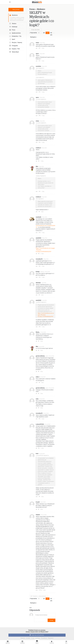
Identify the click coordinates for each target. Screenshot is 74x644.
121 (51, 33)
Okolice (13, 24)
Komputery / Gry (15, 36)
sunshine (38, 66)
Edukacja (13, 27)
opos (37, 54)
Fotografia (13, 46)
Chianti (38, 515)
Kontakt (28, 638)
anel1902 (38, 238)
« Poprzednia (33, 33)
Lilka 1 (38, 377)
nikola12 (38, 283)
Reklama (23, 638)
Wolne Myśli (14, 52)
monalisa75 (39, 259)
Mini (37, 166)
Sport (12, 39)
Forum (32, 9)
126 (51, 35)
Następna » (33, 37)
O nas (33, 638)
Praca (12, 30)
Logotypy (38, 638)
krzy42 (38, 502)
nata (37, 399)
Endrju (38, 272)
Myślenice (13, 15)
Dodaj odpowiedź (35, 30)
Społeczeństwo (15, 33)
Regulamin (51, 638)
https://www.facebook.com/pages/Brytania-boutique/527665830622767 (46, 315)
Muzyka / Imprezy (16, 43)
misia (37, 43)
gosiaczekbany (40, 356)
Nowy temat (16, 10)
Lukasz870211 (40, 424)
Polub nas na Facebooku (37, 635)
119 (44, 33)
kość (37, 454)
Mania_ (38, 332)
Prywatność (44, 638)
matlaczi (38, 148)
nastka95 (38, 217)
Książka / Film (14, 49)
